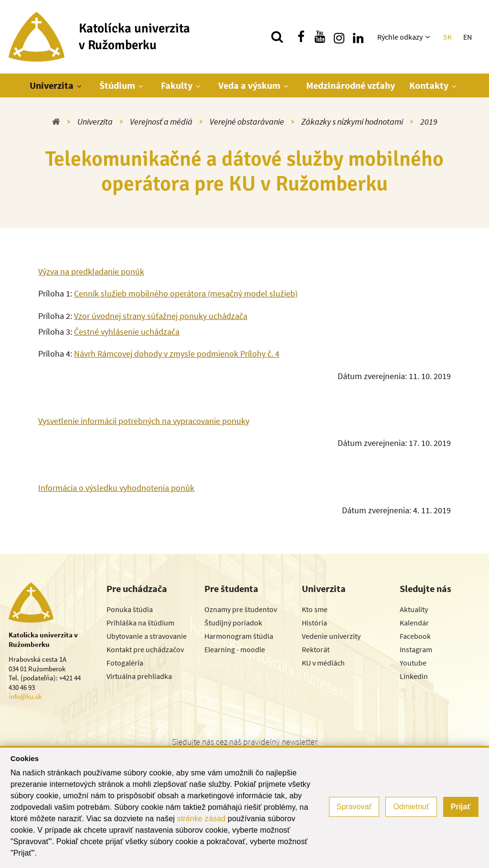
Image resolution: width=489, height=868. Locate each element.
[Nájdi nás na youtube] (320, 37)
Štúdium (117, 85)
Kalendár (414, 623)
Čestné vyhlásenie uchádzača (127, 332)
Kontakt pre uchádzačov (145, 649)
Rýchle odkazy (400, 37)
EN (468, 37)
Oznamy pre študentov (241, 609)
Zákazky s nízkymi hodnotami (352, 122)
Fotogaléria (125, 663)
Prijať (461, 807)
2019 (429, 122)
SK (447, 37)
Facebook (415, 636)
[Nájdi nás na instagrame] (339, 37)
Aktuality (414, 609)
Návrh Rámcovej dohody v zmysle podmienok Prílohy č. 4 (177, 354)
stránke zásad (202, 819)
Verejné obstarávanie (247, 122)
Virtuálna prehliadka (139, 676)
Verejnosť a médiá (161, 122)
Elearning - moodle (235, 649)
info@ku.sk (25, 696)
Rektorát (316, 649)
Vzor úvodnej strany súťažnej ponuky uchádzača (161, 316)
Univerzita (52, 85)
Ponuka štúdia (130, 609)
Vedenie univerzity (331, 636)
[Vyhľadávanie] (277, 37)
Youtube (413, 663)
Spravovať (354, 807)
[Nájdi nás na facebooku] (301, 37)
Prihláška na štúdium (140, 623)
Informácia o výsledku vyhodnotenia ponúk (116, 488)
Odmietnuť (411, 807)
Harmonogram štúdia (239, 636)
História (314, 623)
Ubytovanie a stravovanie (147, 636)
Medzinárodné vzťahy (351, 85)
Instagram (416, 649)
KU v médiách (323, 663)
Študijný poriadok (233, 623)
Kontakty (429, 85)
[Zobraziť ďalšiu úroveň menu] (429, 37)
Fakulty (177, 85)
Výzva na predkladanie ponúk (91, 271)
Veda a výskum (249, 85)
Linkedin (414, 676)
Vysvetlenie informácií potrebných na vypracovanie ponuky (144, 421)
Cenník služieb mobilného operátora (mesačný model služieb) (186, 293)
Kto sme (315, 609)
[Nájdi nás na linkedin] (358, 37)
